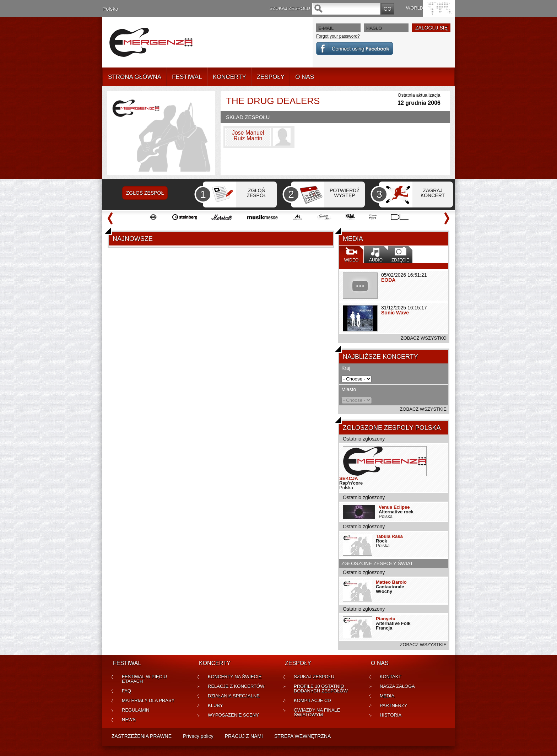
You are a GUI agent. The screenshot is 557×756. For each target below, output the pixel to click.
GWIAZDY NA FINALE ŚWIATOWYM (317, 712)
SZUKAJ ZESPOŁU (314, 677)
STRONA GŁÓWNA (135, 77)
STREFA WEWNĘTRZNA (302, 736)
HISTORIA (391, 715)
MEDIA (387, 696)
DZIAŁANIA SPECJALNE (234, 696)
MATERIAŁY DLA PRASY (148, 700)
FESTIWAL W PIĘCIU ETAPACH (144, 679)
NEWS (129, 720)
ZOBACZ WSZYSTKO (424, 338)
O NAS (305, 77)
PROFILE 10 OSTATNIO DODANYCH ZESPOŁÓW (321, 688)
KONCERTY (229, 77)
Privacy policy (198, 736)
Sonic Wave (395, 313)
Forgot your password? (338, 36)
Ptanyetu (386, 619)
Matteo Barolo (391, 582)
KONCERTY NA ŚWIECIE (235, 677)
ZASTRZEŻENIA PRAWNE (142, 736)
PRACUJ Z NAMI (244, 736)
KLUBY (215, 705)
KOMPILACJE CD (312, 700)
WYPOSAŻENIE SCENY (233, 715)
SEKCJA (349, 478)
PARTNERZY (394, 705)
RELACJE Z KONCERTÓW (236, 686)
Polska (110, 9)
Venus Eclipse (394, 507)
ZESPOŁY (271, 77)
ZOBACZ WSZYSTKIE (423, 409)
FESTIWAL (187, 77)
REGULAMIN (136, 710)
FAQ (126, 691)
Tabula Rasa (389, 536)
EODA (388, 280)
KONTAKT (390, 677)
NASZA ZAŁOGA (397, 686)
